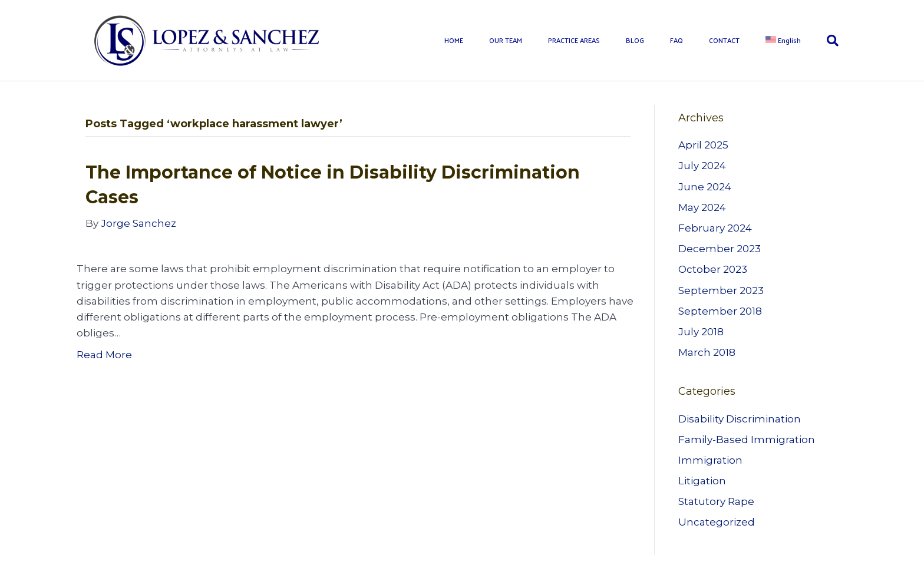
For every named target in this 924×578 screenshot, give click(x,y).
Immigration (710, 460)
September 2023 (721, 290)
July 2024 (702, 166)
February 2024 (715, 228)
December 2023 (720, 249)
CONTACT (724, 40)
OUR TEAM (506, 40)
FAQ (676, 40)
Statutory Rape (716, 501)
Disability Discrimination (740, 419)
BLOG (635, 40)
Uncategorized (717, 522)
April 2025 (703, 145)
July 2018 (701, 332)
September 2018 (720, 311)
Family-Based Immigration (747, 440)
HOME (454, 40)
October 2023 (713, 269)
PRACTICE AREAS (574, 40)
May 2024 (702, 207)
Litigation (702, 481)
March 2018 (707, 352)
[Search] (826, 41)
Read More (104, 355)
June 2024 (705, 187)
